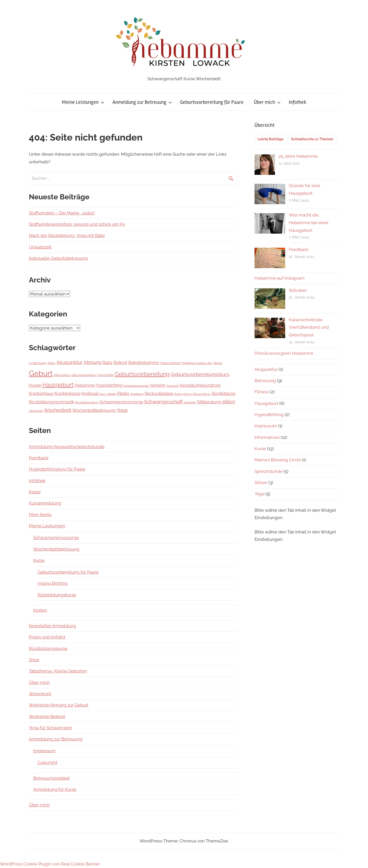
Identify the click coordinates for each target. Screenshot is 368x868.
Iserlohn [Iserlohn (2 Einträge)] (158, 385)
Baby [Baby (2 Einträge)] (107, 363)
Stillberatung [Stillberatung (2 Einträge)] (209, 402)
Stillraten (298, 290)
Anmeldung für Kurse (55, 789)
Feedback (39, 458)
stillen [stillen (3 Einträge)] (229, 402)
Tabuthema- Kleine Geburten (58, 671)
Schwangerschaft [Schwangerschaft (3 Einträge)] (163, 402)
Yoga (260, 494)
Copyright (48, 762)
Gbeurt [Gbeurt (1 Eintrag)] (218, 363)
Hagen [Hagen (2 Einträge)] (35, 385)
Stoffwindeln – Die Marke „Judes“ (62, 213)
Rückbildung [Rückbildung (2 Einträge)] (223, 393)
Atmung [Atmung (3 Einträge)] (93, 362)
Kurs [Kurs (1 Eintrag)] (103, 394)
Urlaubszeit (40, 247)
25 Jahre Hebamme (298, 156)
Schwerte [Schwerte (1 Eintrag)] (190, 402)
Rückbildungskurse (57, 595)
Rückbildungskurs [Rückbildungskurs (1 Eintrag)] (87, 402)
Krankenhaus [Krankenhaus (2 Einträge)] (41, 393)
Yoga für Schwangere (50, 728)
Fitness (262, 392)
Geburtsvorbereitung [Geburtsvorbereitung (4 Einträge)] (142, 374)
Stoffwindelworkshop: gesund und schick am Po (77, 224)
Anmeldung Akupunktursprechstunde (67, 447)
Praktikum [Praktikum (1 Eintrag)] (137, 394)
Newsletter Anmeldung (53, 626)
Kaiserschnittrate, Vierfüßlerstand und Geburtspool (309, 327)
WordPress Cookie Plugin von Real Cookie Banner (50, 864)
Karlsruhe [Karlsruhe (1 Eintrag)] (172, 386)
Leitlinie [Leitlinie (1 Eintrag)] (111, 394)
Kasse (35, 492)
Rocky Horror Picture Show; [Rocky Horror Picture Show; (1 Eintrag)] (192, 394)
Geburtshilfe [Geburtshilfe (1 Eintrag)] (106, 375)
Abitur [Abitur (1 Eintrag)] (51, 363)
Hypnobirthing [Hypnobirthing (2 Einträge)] (109, 385)
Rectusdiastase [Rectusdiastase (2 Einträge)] (159, 393)
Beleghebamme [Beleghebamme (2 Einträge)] (143, 363)
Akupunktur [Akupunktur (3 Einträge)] (70, 362)
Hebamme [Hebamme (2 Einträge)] (84, 385)
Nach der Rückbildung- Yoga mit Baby (67, 235)
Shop (34, 660)
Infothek (298, 102)
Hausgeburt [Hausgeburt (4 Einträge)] (58, 385)
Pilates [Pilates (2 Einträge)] (123, 393)
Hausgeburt (266, 403)
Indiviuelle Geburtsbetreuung (58, 258)
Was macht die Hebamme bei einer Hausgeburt (309, 223)
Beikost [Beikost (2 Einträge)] (120, 363)
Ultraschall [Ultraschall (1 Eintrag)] (36, 411)
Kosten (40, 610)
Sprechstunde (269, 471)
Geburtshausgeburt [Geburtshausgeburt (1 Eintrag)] (84, 375)
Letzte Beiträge (271, 139)
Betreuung (265, 381)
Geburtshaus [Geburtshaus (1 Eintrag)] (62, 375)
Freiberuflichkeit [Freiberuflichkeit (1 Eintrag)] (170, 363)
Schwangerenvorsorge (56, 538)
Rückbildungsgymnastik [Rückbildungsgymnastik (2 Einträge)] (51, 402)
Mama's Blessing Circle (278, 460)
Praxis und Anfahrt (47, 637)
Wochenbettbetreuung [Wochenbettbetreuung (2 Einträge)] (94, 410)
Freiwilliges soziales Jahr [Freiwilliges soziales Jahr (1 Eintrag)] (197, 363)
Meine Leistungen (83, 102)
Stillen (261, 483)
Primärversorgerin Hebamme (284, 353)
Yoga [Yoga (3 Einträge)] (122, 410)
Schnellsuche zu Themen (312, 139)
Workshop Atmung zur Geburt (59, 705)
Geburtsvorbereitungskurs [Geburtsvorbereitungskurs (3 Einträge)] (200, 374)
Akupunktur (266, 369)
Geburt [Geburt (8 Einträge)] (41, 373)
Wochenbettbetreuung (56, 549)
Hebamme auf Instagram (280, 278)
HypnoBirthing (269, 415)
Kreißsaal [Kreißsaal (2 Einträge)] (90, 393)
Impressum (44, 751)
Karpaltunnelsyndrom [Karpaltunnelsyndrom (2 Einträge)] (200, 385)
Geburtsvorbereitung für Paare (212, 102)
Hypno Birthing (53, 583)
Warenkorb (40, 694)
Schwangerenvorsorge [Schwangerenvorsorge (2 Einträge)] (121, 402)
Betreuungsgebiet (51, 778)
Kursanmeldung (45, 503)
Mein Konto (40, 515)
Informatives (267, 437)
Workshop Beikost (47, 716)
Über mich (267, 102)
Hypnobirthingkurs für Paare (57, 469)
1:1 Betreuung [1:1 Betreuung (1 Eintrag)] (38, 363)
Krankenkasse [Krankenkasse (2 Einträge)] (67, 393)
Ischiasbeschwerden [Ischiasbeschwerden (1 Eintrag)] (136, 386)
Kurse (39, 560)
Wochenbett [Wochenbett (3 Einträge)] (57, 410)
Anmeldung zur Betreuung (142, 102)
